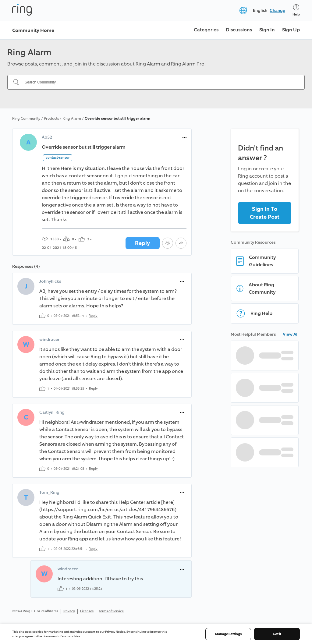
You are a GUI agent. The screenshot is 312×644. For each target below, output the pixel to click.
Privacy (69, 611)
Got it (277, 634)
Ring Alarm (72, 119)
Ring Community (26, 119)
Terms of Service (111, 611)
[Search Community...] (160, 82)
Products (51, 119)
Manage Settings (228, 634)
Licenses (87, 611)
